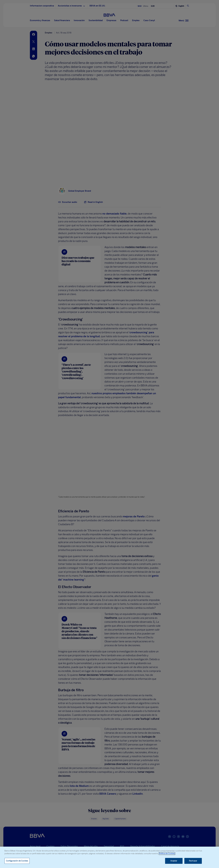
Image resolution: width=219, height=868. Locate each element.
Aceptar (174, 861)
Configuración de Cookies (17, 861)
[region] (109, 857)
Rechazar (193, 861)
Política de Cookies (167, 854)
